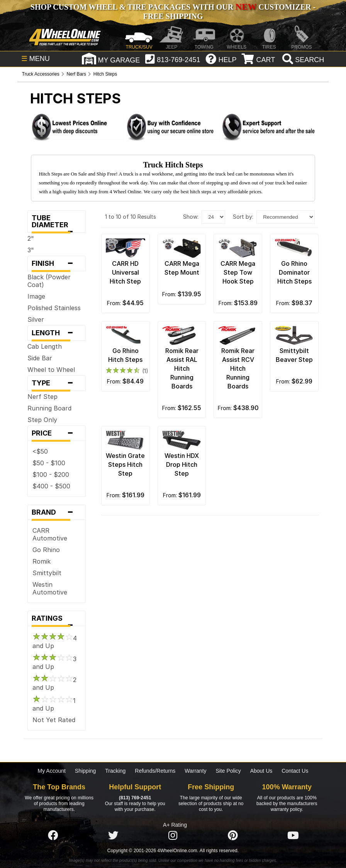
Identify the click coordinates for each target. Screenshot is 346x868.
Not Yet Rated (54, 720)
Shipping (86, 771)
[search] (302, 60)
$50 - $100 (49, 463)
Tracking (115, 771)
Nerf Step (42, 397)
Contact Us (295, 771)
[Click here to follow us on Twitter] (113, 836)
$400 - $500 (51, 486)
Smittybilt (47, 573)
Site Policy (228, 771)
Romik (42, 561)
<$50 (40, 451)
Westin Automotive (50, 588)
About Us (261, 771)
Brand (57, 512)
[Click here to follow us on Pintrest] (233, 836)
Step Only (42, 420)
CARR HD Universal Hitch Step (125, 272)
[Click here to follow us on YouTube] (293, 836)
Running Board (49, 408)
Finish (57, 263)
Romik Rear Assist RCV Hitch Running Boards (238, 368)
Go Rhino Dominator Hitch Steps (294, 272)
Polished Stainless (54, 308)
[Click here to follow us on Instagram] (173, 836)
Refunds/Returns (155, 771)
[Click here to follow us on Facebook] (53, 836)
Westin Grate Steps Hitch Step (125, 464)
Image (36, 296)
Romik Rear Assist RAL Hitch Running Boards (182, 368)
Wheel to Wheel (51, 370)
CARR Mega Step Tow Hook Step (238, 272)
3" (31, 250)
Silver (36, 319)
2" (31, 238)
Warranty (195, 771)
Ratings (57, 620)
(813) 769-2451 (135, 798)
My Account (52, 771)
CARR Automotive (50, 534)
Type (57, 383)
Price (57, 433)
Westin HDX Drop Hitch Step (182, 464)
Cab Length (45, 346)
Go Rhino (46, 550)
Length (57, 333)
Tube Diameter (57, 223)
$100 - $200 (51, 475)
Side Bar (40, 358)
